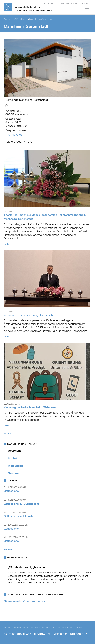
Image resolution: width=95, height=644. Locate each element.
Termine (13, 473)
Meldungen (15, 466)
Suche (85, 3)
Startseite (9, 19)
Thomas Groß (14, 135)
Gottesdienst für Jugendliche (22, 504)
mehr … (8, 244)
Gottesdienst (12, 491)
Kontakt (50, 3)
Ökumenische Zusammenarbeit (25, 601)
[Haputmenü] (87, 9)
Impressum (60, 634)
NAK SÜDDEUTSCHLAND (17, 634)
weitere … (9, 433)
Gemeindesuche (68, 3)
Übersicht (14, 451)
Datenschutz (78, 634)
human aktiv (42, 634)
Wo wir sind (21, 19)
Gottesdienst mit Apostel (19, 516)
